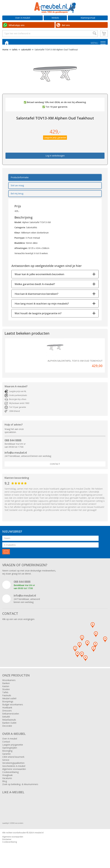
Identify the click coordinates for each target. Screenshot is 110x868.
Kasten (6, 689)
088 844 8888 (13, 443)
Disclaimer (7, 842)
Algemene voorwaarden (14, 772)
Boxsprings (8, 704)
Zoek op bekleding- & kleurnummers (20, 787)
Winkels (55, 18)
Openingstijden (10, 750)
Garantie (6, 756)
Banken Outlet (9, 725)
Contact (55, 467)
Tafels (5, 695)
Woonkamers (9, 683)
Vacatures (7, 781)
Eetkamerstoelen (11, 716)
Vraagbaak (7, 778)
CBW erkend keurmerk (13, 759)
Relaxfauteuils (9, 722)
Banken (6, 686)
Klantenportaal (88, 18)
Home (5, 52)
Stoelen (6, 692)
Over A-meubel (23, 18)
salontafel (25, 52)
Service (6, 762)
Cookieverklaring (10, 775)
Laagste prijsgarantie (13, 747)
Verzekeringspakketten (13, 766)
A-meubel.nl (38, 835)
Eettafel (6, 719)
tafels (14, 52)
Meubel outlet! (9, 701)
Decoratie (7, 728)
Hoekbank (7, 710)
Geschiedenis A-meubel (14, 769)
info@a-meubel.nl (16, 455)
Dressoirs (7, 713)
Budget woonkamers (13, 707)
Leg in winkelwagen (55, 158)
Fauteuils (7, 698)
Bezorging (7, 753)
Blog (5, 784)
